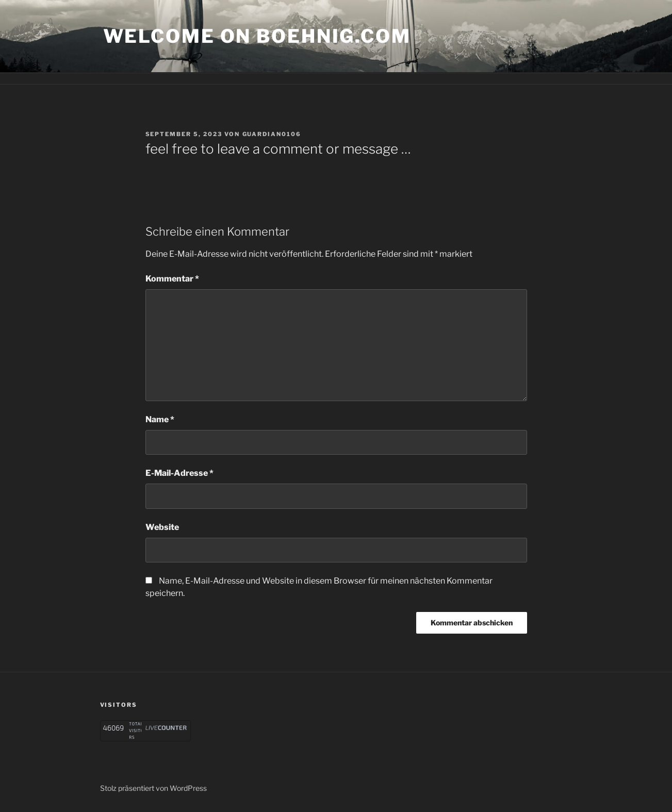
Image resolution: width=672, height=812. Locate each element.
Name (160, 419)
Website (162, 527)
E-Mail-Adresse (179, 473)
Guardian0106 (272, 134)
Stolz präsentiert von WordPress (153, 788)
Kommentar (172, 279)
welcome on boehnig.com (257, 36)
